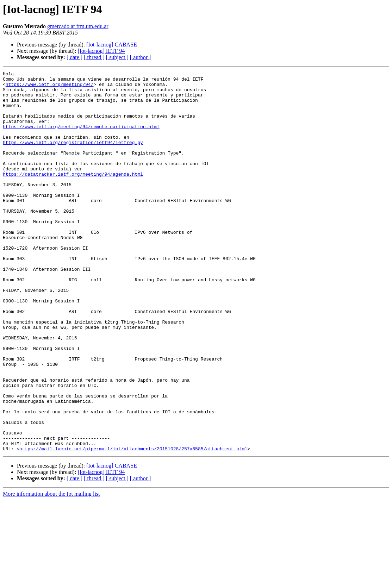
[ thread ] (94, 57)
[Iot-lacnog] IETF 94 (101, 51)
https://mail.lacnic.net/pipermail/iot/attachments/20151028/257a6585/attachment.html (133, 525)
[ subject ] (117, 57)
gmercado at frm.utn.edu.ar (78, 26)
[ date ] (74, 57)
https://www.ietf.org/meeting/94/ (50, 87)
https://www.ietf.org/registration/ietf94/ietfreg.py (73, 157)
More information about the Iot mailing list (51, 570)
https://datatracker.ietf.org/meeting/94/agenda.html (73, 195)
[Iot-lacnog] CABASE (112, 45)
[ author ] (141, 57)
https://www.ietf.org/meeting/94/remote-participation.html (81, 138)
